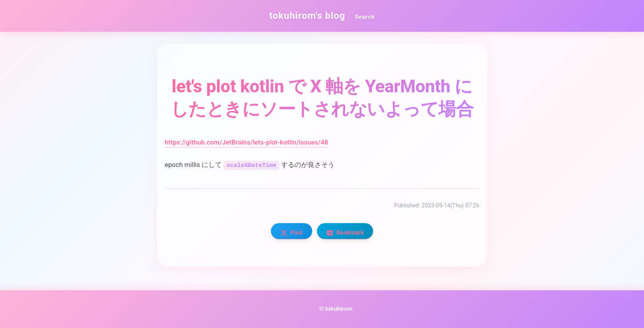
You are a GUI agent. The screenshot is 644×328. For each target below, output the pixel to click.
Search (365, 17)
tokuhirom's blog (307, 16)
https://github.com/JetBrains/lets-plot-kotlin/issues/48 (247, 142)
